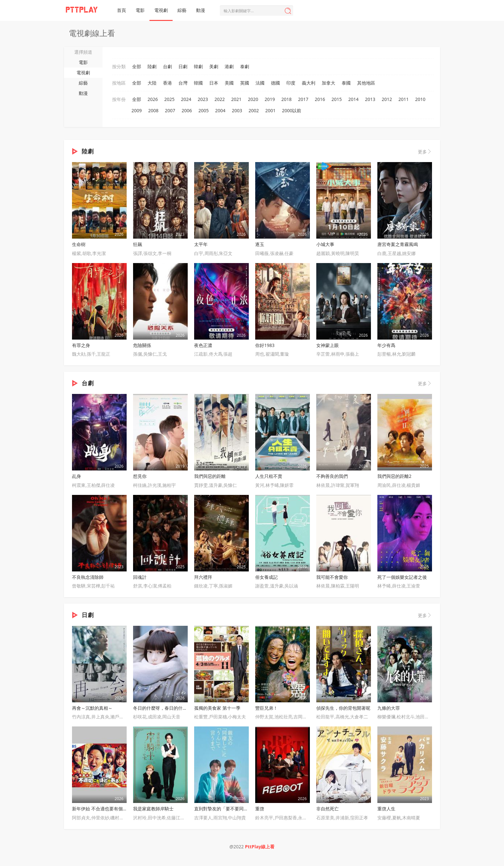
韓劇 (198, 66)
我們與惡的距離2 (394, 476)
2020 (253, 99)
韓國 (198, 83)
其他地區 (366, 83)
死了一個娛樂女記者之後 (402, 577)
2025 (169, 99)
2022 (220, 99)
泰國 (346, 83)
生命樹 (79, 244)
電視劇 (161, 10)
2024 (186, 99)
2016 (320, 99)
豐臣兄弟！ (266, 708)
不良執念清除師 (88, 577)
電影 (140, 10)
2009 (137, 110)
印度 (291, 83)
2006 (187, 110)
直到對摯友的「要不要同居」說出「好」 (235, 809)
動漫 (201, 10)
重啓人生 (386, 809)
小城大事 (325, 244)
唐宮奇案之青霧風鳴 (398, 244)
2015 (337, 99)
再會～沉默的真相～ (92, 708)
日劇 (183, 66)
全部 (137, 66)
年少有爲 (386, 345)
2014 (353, 99)
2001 (270, 110)
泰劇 (245, 66)
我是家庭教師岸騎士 (153, 809)
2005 (203, 110)
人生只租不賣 (269, 476)
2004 (220, 110)
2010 (420, 99)
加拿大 (328, 83)
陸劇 (152, 66)
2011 (403, 99)
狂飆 (138, 244)
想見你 (140, 476)
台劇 (167, 66)
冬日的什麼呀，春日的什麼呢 (162, 708)
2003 (237, 110)
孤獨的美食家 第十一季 (217, 708)
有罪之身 (81, 345)
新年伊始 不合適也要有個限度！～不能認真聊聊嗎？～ (127, 809)
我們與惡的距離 (210, 476)
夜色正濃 (203, 345)
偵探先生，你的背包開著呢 (343, 708)
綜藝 (182, 10)
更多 (425, 152)
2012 (387, 99)
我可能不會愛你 (332, 577)
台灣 (183, 83)
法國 (260, 83)
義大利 (309, 83)
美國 (229, 83)
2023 (203, 99)
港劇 (229, 66)
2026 (153, 99)
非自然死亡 (328, 809)
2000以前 (292, 110)
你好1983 (265, 345)
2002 (254, 110)
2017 (303, 99)
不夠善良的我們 (332, 476)
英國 (245, 83)
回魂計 (140, 577)
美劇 (214, 66)
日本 (214, 83)
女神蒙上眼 (328, 345)
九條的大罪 (389, 708)
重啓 (260, 809)
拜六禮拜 (203, 577)
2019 (270, 99)
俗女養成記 (266, 577)
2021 (236, 99)
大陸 (152, 83)
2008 (153, 110)
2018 (286, 99)
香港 (167, 83)
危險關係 (142, 345)
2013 (370, 99)
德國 (275, 83)
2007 (170, 110)
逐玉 (260, 244)
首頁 (122, 10)
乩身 (76, 476)
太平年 (201, 244)
